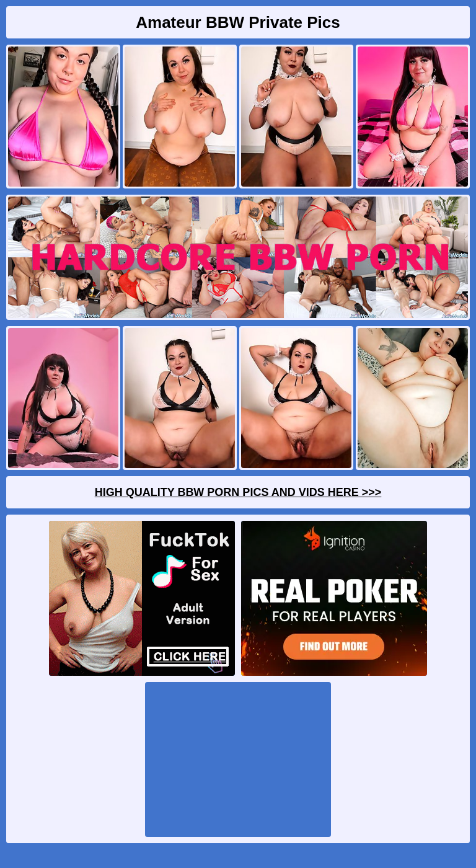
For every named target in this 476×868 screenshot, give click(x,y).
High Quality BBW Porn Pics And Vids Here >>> (238, 492)
